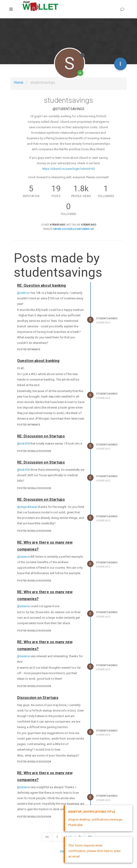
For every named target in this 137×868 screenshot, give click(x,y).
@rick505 (23, 444)
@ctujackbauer (27, 507)
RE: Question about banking (42, 285)
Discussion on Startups (38, 698)
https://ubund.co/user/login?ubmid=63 (69, 169)
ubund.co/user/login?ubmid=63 (74, 229)
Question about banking (38, 361)
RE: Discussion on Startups (41, 436)
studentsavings (107, 319)
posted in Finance (29, 349)
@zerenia (23, 557)
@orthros (23, 293)
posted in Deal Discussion (34, 451)
